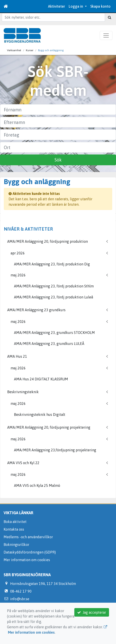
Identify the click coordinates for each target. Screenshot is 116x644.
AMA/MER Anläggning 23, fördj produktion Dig (52, 264)
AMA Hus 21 (17, 356)
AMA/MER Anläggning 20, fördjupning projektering (49, 427)
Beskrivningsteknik (23, 392)
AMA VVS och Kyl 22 (23, 463)
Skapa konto (100, 6)
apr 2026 (18, 253)
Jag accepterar (92, 612)
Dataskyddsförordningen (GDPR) (30, 552)
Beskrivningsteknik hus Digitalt (40, 415)
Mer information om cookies (27, 560)
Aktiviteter (57, 6)
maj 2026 (18, 275)
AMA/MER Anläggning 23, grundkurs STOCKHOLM (54, 333)
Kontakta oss (14, 529)
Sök (58, 160)
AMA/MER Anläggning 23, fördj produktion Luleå (53, 297)
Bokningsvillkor (16, 545)
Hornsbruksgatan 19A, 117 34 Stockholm (43, 584)
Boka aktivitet (15, 522)
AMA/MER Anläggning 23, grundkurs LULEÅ (49, 344)
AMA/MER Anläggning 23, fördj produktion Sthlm (54, 286)
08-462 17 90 (21, 591)
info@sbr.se (20, 599)
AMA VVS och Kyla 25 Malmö (37, 485)
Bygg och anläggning (51, 50)
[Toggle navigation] (106, 35)
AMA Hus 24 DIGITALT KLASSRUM (41, 379)
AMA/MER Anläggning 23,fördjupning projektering (55, 450)
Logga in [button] (76, 6)
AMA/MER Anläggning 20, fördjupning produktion (48, 241)
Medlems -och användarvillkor (28, 537)
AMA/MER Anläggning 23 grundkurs (36, 310)
